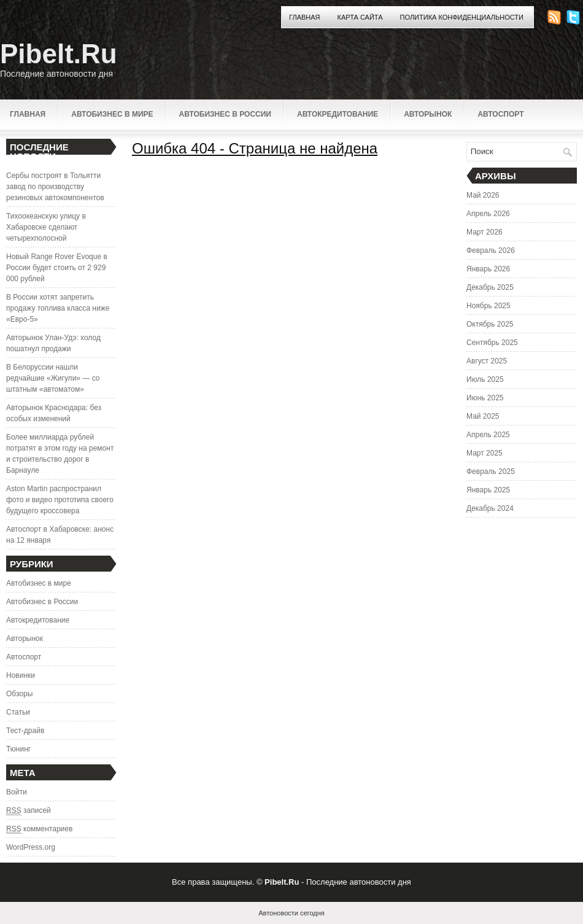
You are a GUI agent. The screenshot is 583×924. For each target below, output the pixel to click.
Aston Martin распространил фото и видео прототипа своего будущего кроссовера (60, 500)
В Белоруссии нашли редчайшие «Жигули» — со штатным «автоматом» (53, 378)
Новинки (21, 675)
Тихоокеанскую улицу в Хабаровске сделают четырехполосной (46, 227)
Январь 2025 (488, 490)
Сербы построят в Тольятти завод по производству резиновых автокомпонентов (55, 187)
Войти (17, 792)
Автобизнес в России (225, 114)
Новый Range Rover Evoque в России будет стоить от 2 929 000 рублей (57, 268)
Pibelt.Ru (59, 54)
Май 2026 (483, 195)
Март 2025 (485, 453)
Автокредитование (338, 114)
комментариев (39, 829)
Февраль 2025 (491, 472)
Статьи (18, 712)
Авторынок (428, 114)
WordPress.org (31, 847)
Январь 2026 (488, 269)
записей (29, 811)
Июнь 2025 (485, 398)
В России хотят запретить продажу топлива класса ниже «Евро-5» (58, 308)
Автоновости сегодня (291, 913)
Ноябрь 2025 (488, 306)
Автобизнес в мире (112, 114)
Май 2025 (483, 416)
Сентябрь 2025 (492, 343)
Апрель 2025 (488, 435)
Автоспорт (500, 114)
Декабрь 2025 (490, 287)
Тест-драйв (25, 731)
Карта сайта (360, 17)
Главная (304, 17)
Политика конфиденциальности (462, 17)
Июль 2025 (485, 379)
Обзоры (19, 694)
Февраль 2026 (491, 250)
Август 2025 (487, 361)
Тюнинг (18, 749)
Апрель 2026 (488, 214)
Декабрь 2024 (490, 508)
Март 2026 (485, 232)
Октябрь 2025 (490, 324)
